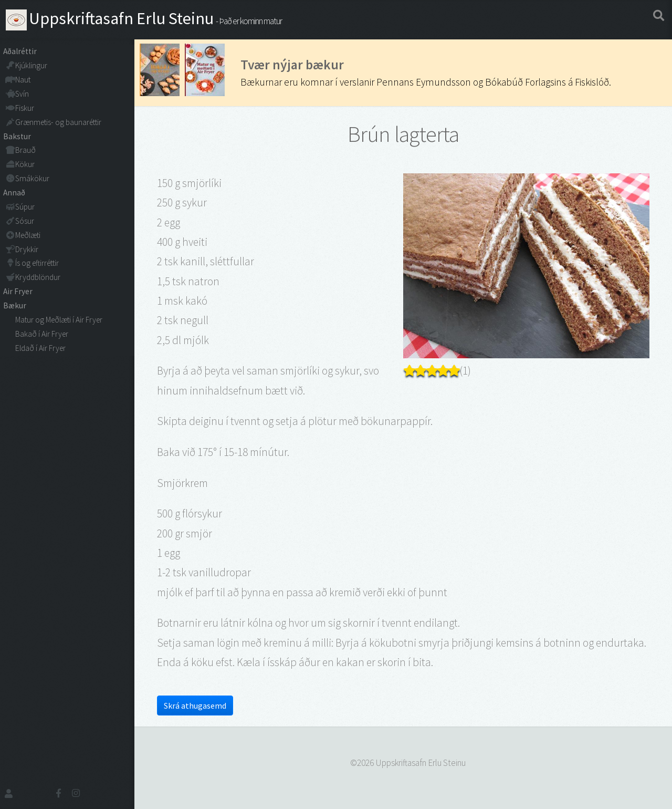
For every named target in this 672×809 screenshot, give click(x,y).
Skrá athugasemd (195, 706)
